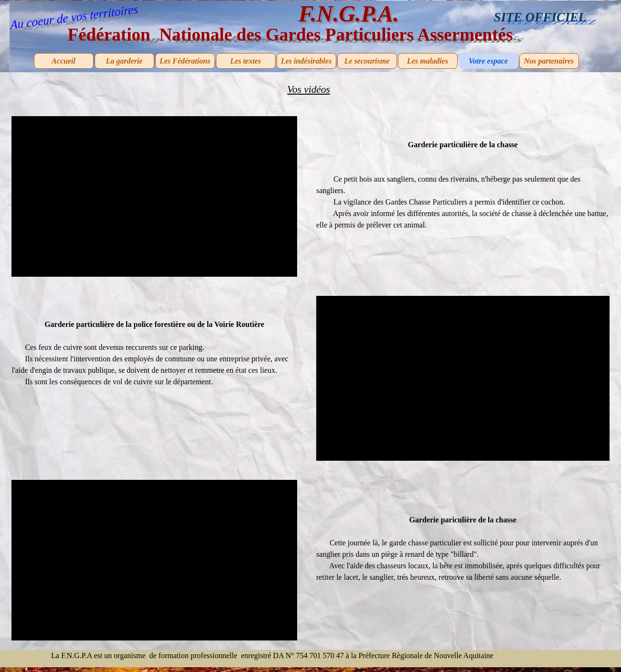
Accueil (64, 61)
